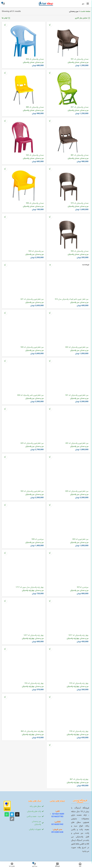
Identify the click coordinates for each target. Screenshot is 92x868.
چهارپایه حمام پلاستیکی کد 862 (32, 731)
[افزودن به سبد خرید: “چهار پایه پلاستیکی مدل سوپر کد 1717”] (5, 553)
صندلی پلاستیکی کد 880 (35, 107)
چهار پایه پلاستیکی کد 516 (34, 683)
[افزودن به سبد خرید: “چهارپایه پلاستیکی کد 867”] (50, 745)
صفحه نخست (85, 11)
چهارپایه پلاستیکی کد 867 (79, 779)
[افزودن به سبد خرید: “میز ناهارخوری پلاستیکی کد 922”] (5, 457)
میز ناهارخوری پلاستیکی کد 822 (77, 347)
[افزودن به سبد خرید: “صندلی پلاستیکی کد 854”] (5, 25)
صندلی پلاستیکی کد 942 (35, 155)
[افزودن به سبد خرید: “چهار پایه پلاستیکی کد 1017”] (50, 601)
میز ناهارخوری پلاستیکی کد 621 (32, 299)
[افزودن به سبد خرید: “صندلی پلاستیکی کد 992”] (50, 217)
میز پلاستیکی (30, 254)
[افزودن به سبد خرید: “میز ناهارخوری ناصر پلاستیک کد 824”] (5, 361)
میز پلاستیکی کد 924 (36, 251)
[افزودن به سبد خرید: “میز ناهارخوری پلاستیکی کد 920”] (5, 313)
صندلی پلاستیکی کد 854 (35, 59)
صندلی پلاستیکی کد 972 (80, 203)
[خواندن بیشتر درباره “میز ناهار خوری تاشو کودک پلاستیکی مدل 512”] (50, 265)
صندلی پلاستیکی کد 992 (80, 251)
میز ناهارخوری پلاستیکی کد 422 (77, 443)
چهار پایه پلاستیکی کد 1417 (34, 635)
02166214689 (57, 814)
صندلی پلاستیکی (73, 62)
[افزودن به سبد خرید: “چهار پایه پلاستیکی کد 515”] (50, 649)
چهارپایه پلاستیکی (28, 591)
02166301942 (57, 824)
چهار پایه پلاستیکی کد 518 (79, 731)
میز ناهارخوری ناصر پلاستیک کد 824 (30, 395)
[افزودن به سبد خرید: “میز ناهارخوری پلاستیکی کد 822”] (50, 313)
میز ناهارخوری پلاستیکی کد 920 (32, 347)
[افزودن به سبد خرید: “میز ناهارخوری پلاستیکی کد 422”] (50, 409)
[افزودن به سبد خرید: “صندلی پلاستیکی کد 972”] (50, 169)
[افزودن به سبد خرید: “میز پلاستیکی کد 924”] (5, 217)
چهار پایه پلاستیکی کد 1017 (78, 635)
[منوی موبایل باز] (86, 4)
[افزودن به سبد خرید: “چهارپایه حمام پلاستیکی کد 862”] (5, 697)
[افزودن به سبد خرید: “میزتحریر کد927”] (50, 553)
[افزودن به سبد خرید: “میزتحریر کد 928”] (5, 505)
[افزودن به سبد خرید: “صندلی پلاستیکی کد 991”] (50, 25)
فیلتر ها (5, 18)
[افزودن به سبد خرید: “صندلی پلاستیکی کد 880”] (5, 73)
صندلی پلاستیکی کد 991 (80, 59)
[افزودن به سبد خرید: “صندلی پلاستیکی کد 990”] (5, 169)
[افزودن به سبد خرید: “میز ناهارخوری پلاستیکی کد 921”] (50, 361)
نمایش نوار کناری (81, 18)
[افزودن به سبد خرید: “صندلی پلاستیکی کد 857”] (50, 73)
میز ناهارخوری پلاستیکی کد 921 (77, 395)
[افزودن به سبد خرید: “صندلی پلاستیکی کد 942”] (5, 121)
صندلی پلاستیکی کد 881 (80, 155)
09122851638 (57, 832)
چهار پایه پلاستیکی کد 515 (79, 683)
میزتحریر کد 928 (38, 539)
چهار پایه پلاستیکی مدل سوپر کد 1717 (30, 587)
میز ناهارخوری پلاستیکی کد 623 (32, 443)
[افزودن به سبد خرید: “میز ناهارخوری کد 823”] (50, 505)
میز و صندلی (84, 62)
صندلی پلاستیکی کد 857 (80, 107)
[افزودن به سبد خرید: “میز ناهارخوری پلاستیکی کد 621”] (5, 265)
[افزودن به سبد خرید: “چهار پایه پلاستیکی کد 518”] (50, 697)
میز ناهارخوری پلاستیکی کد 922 (32, 491)
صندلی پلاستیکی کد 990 (35, 203)
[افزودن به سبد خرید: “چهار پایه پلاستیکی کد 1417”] (5, 601)
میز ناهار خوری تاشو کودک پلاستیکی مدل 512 (72, 299)
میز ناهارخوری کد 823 (80, 539)
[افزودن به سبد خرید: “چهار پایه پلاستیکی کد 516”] (5, 649)
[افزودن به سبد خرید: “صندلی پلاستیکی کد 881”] (50, 121)
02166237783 (57, 817)
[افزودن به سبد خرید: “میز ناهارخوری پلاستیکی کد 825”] (50, 457)
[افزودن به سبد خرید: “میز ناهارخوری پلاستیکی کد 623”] (5, 409)
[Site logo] (46, 4)
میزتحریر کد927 (83, 587)
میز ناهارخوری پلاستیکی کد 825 (77, 491)
